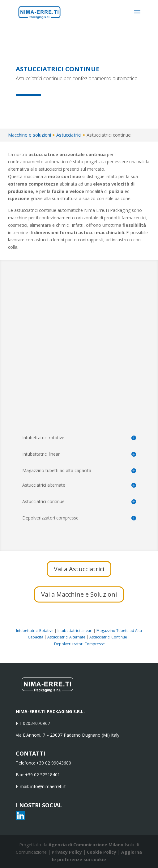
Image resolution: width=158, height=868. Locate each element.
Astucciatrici (69, 135)
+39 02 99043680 (54, 763)
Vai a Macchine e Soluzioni (79, 594)
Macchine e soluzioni (30, 135)
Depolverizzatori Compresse (79, 644)
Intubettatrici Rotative (35, 631)
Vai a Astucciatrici (79, 569)
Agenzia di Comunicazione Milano (86, 845)
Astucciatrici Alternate (66, 637)
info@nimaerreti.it (48, 786)
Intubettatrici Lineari (75, 631)
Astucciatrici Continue (108, 637)
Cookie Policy (102, 852)
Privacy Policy (67, 852)
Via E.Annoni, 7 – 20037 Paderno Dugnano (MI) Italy (68, 735)
